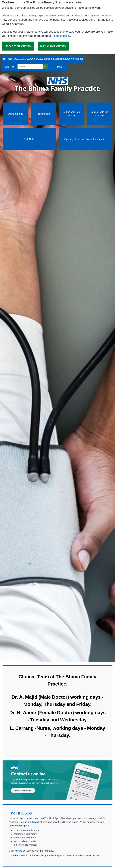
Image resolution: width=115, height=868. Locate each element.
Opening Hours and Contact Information (85, 139)
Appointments (16, 114)
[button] (13, 67)
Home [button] (6, 67)
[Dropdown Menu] (59, 67)
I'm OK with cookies (18, 46)
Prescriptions (44, 114)
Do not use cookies (53, 46)
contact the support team (84, 855)
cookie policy (62, 36)
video (33, 822)
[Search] (30, 67)
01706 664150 (35, 59)
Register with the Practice (99, 114)
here (17, 851)
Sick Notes (30, 139)
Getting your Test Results (71, 114)
